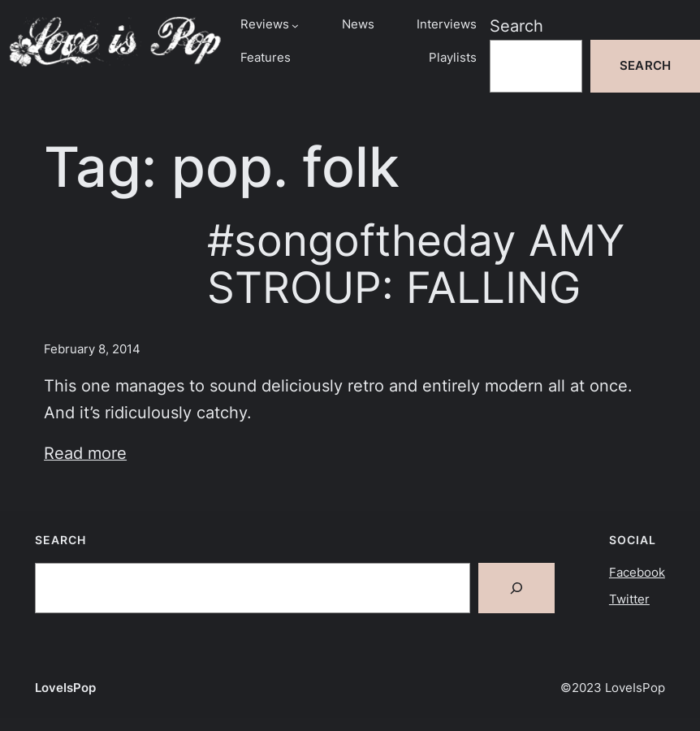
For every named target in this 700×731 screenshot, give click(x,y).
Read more (85, 453)
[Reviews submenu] (295, 26)
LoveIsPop (65, 688)
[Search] (516, 588)
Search (516, 26)
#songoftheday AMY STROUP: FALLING (416, 264)
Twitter (629, 599)
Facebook (637, 573)
